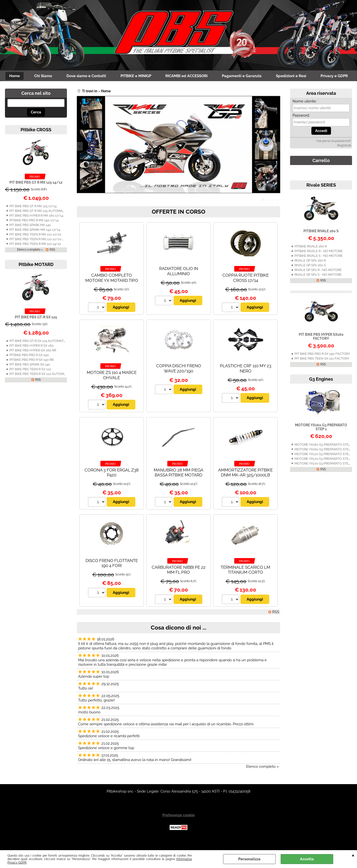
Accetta (307, 859)
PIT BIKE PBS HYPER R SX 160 (31, 356)
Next (277, 157)
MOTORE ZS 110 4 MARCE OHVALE (112, 386)
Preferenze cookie (178, 826)
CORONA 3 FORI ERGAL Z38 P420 (112, 484)
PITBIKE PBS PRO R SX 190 (29, 366)
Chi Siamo (63, 76)
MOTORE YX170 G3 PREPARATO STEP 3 (324, 474)
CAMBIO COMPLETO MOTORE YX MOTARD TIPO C (112, 291)
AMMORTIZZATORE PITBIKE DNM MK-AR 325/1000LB (245, 484)
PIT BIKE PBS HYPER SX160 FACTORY (321, 347)
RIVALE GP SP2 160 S (310, 276)
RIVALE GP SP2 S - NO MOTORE (318, 285)
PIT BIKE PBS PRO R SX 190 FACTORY (322, 365)
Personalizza (249, 859)
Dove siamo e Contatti (107, 76)
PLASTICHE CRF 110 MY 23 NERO (246, 379)
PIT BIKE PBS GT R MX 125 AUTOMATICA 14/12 (44, 222)
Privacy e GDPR (178, 87)
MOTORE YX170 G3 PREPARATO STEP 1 (324, 465)
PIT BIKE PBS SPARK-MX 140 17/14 (35, 241)
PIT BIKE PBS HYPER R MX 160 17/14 (36, 226)
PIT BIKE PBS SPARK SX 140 (30, 375)
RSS (52, 261)
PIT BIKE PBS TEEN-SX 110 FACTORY (322, 369)
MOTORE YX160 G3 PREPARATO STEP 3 (324, 460)
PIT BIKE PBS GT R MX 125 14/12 (36, 193)
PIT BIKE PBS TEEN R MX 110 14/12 (35, 255)
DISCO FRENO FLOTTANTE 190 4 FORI (112, 574)
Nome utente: (305, 112)
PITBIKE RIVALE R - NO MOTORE (319, 262)
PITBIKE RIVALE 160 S (321, 242)
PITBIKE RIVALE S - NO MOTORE (319, 267)
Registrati (344, 156)
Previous (80, 157)
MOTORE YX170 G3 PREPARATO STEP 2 (324, 470)
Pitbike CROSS (36, 141)
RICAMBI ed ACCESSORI (208, 76)
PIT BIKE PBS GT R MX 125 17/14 (33, 217)
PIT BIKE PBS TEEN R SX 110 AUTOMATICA (41, 385)
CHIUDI (353, 855)
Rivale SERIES (321, 196)
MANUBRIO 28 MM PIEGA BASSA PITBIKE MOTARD (178, 484)
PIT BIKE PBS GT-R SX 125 (36, 328)
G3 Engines (321, 390)
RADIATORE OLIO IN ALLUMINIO (179, 282)
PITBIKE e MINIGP (157, 76)
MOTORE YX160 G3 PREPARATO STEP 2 (324, 455)
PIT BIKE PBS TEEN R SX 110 (30, 380)
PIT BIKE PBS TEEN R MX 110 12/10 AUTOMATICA (46, 250)
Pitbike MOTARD (36, 275)
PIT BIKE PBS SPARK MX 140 (30, 236)
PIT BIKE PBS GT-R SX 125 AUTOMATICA (39, 352)
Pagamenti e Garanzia (264, 76)
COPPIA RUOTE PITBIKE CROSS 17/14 (246, 289)
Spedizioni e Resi (314, 76)
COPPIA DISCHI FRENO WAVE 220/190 (179, 379)
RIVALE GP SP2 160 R (310, 271)
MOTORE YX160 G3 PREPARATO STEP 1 (321, 438)
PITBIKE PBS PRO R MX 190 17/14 (34, 231)
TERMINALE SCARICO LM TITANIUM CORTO (245, 581)
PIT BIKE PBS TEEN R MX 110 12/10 (35, 245)
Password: (301, 126)
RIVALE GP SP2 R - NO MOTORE (318, 281)
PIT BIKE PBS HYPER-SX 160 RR (33, 361)
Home (34, 76)
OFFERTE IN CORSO (178, 222)
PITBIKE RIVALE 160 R (311, 257)
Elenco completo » (30, 261)
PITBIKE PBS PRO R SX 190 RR (31, 371)
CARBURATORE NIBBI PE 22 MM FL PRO (179, 581)
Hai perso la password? (334, 152)
